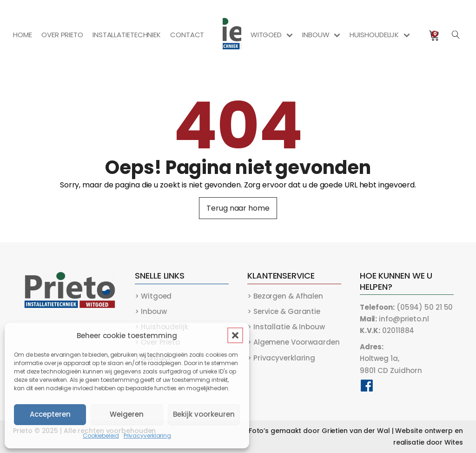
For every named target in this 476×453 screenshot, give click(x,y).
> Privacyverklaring (281, 358)
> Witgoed (153, 296)
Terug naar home (238, 208)
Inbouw (321, 35)
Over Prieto (62, 35)
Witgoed (272, 35)
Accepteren (50, 414)
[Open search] (456, 35)
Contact (187, 35)
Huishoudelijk (380, 35)
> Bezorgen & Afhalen (285, 296)
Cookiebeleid (101, 436)
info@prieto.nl (394, 319)
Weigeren (127, 414)
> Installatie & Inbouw (286, 327)
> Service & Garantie (284, 311)
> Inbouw (151, 311)
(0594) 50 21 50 (407, 307)
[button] (235, 335)
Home (23, 35)
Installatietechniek (127, 35)
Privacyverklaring (147, 436)
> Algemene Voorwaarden (294, 342)
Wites (454, 442)
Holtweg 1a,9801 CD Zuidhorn (391, 358)
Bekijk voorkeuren (204, 414)
